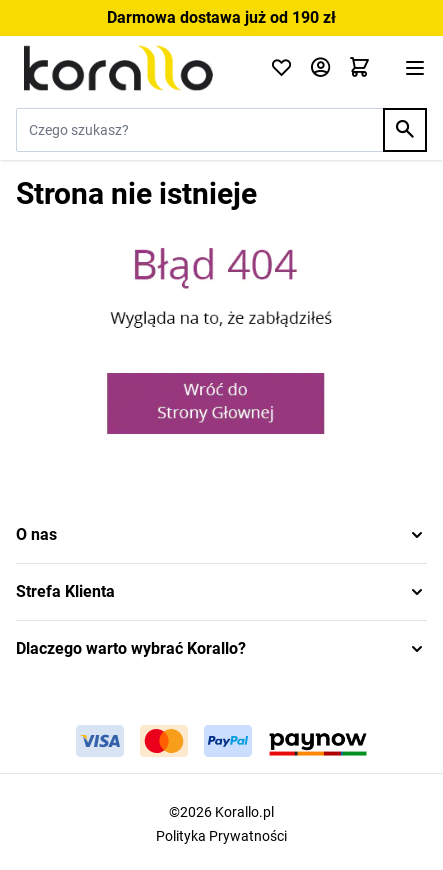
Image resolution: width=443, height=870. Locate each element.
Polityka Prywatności (221, 836)
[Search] (405, 130)
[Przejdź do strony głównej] (131, 68)
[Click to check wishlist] (281, 68)
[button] (221, 535)
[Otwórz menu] (415, 68)
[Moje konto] (320, 68)
